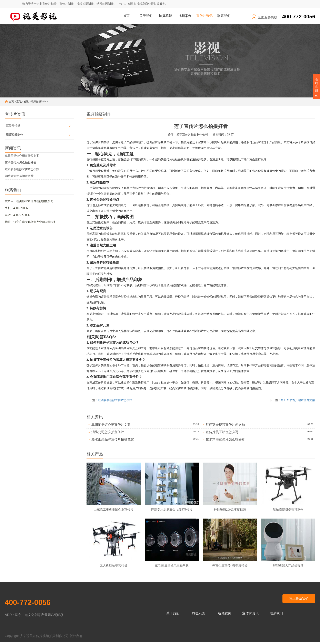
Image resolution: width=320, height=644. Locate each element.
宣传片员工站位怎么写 (222, 432)
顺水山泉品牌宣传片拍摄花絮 (113, 439)
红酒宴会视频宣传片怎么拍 (22, 169)
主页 (11, 102)
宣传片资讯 (204, 16)
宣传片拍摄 (13, 126)
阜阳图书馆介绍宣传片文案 (22, 156)
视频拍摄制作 (39, 102)
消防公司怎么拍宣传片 (19, 176)
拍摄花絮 (165, 16)
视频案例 (185, 16)
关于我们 (146, 16)
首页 (126, 16)
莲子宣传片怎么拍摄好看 (21, 163)
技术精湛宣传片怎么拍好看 (225, 439)
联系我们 (224, 16)
